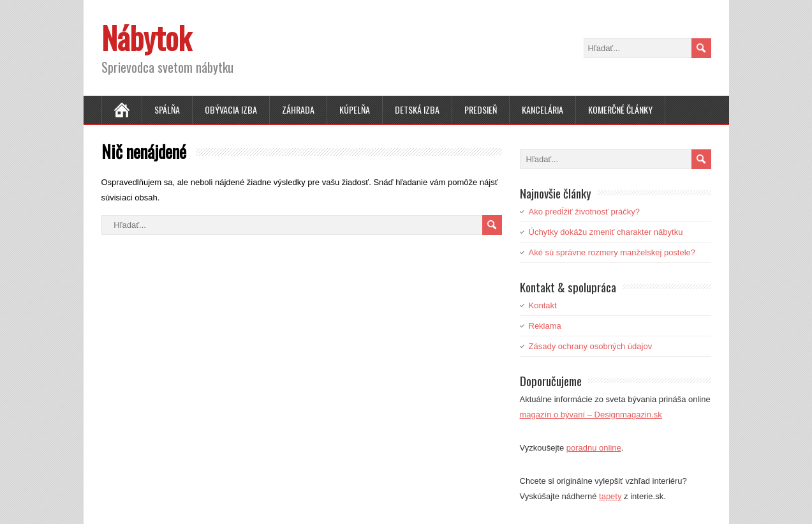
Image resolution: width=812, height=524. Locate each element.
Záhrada (298, 109)
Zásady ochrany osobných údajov (591, 346)
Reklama (545, 326)
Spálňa (167, 109)
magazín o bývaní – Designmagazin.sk (591, 415)
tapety (610, 496)
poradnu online (594, 448)
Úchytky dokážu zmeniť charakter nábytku (606, 232)
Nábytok (146, 37)
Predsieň (481, 109)
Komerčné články (620, 109)
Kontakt (543, 305)
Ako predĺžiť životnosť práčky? (585, 212)
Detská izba (417, 109)
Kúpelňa (355, 109)
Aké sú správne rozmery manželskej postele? (612, 252)
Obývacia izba (231, 109)
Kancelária (543, 109)
